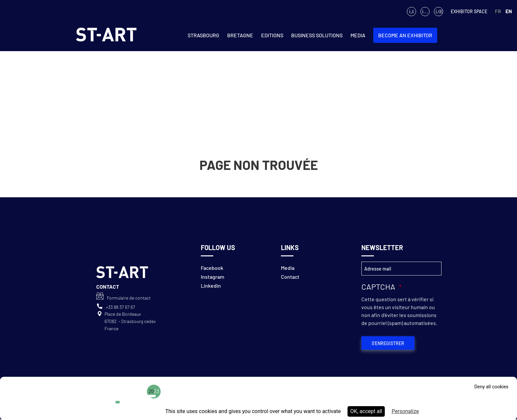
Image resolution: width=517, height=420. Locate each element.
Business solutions (317, 35)
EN (509, 11)
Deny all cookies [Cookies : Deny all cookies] (491, 387)
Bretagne (240, 35)
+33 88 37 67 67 (121, 307)
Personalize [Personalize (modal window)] (405, 411)
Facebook (212, 268)
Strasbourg (203, 35)
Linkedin (211, 286)
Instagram (213, 277)
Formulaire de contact (129, 298)
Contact (290, 277)
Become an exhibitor (405, 35)
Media (358, 35)
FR (498, 11)
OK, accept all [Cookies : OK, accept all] (366, 411)
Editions (272, 35)
